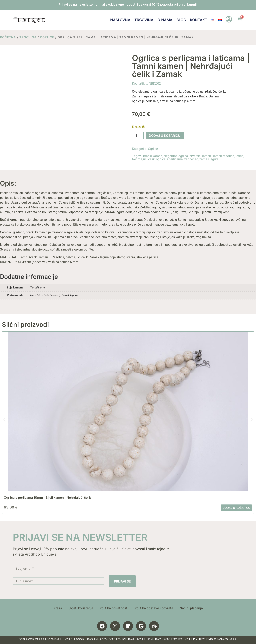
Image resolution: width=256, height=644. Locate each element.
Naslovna (120, 20)
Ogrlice (47, 37)
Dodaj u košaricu (165, 136)
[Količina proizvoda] (138, 136)
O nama (165, 20)
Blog (181, 20)
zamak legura (209, 159)
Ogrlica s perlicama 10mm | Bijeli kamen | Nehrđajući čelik (47, 497)
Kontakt (199, 20)
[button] (4, 420)
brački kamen (153, 156)
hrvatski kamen (200, 156)
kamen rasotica (223, 156)
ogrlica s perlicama (169, 159)
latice (239, 156)
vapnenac (191, 159)
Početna (8, 37)
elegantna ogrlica (176, 156)
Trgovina (144, 20)
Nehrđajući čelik (143, 159)
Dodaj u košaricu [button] (236, 508)
